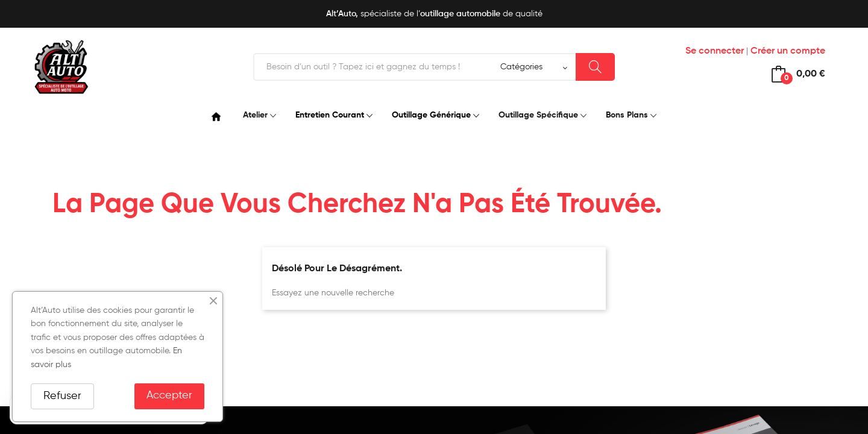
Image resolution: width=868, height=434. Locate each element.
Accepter (169, 395)
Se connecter (715, 51)
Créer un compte (788, 51)
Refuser (62, 396)
